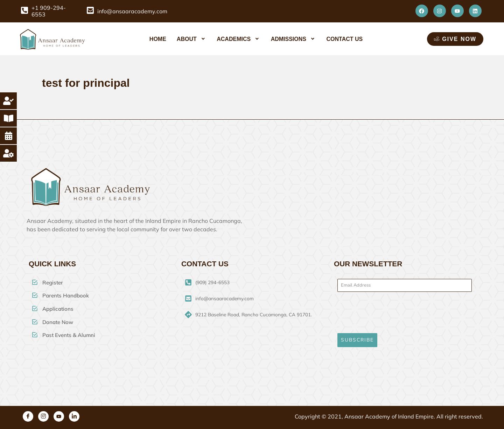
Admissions (293, 39)
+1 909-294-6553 (49, 11)
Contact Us (344, 39)
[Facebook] (28, 413)
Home (158, 39)
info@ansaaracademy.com (132, 11)
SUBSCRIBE (357, 340)
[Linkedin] (74, 413)
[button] (191, 39)
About (191, 39)
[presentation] (405, 312)
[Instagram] (43, 413)
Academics (238, 39)
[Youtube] (59, 413)
